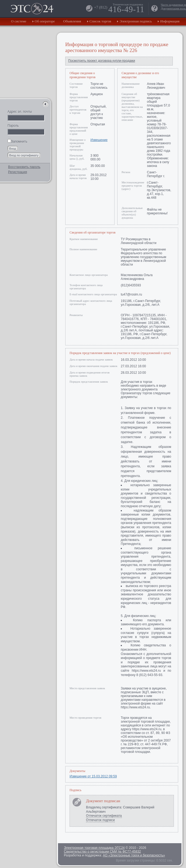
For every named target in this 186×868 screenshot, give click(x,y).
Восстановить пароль (24, 167)
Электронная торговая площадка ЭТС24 (94, 848)
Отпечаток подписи (100, 820)
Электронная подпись (136, 21)
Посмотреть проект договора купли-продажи (102, 61)
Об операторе (45, 21)
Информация (170, 21)
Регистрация (18, 172)
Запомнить (17, 142)
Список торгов (100, 21)
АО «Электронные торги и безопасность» (134, 855)
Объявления (72, 21)
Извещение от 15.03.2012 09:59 (93, 776)
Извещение (99, 140)
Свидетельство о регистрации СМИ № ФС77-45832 (102, 852)
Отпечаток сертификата (104, 816)
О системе (19, 21)
